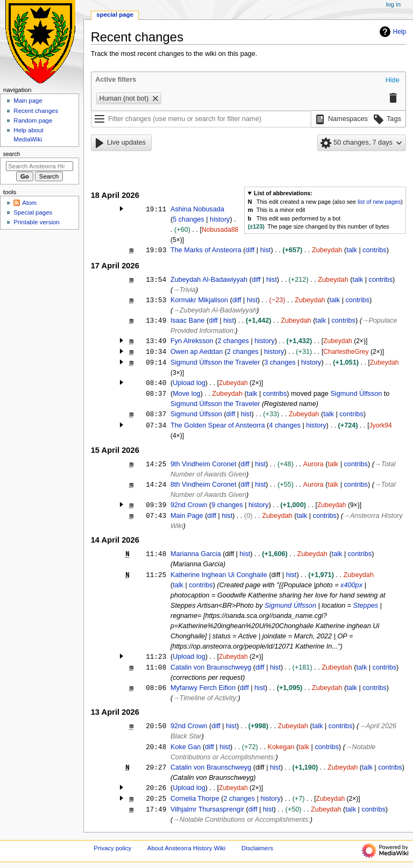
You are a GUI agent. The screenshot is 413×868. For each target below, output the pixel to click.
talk (352, 250)
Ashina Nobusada (197, 209)
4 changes (285, 425)
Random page (33, 120)
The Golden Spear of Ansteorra (218, 425)
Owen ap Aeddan (197, 352)
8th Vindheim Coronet (204, 485)
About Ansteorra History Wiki (186, 848)
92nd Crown (189, 505)
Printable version (36, 222)
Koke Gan (186, 747)
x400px (351, 585)
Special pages (33, 212)
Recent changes (36, 111)
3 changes (280, 362)
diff (250, 250)
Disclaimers (257, 848)
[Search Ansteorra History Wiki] (40, 166)
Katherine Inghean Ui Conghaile (219, 575)
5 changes (188, 219)
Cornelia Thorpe (195, 799)
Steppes (366, 606)
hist (266, 250)
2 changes (233, 341)
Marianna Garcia (196, 554)
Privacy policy (112, 848)
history (220, 219)
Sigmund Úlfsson (356, 394)
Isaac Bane (187, 321)
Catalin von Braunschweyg (211, 667)
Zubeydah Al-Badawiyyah (209, 280)
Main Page (187, 516)
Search (12, 154)
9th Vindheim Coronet (204, 464)
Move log (186, 394)
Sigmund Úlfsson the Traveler (215, 362)
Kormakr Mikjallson (199, 300)
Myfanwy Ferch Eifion (203, 688)
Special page (115, 15)
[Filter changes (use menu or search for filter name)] (201, 119)
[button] (393, 81)
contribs (374, 250)
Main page (28, 101)
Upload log (189, 383)
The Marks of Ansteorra (206, 250)
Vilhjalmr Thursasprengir (207, 809)
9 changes (227, 505)
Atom (29, 203)
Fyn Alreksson (192, 341)
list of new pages (379, 202)
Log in (393, 4)
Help (392, 32)
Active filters (116, 80)
